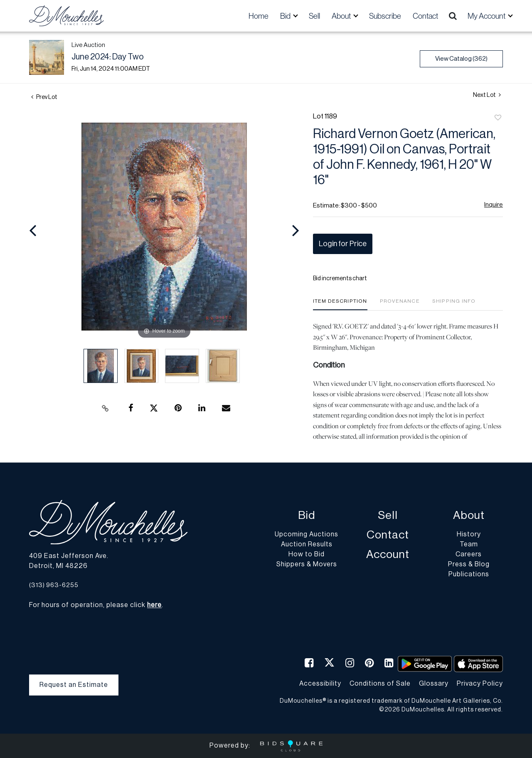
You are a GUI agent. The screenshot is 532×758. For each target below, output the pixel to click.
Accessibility (320, 684)
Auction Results (307, 545)
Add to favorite (498, 118)
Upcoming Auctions (307, 535)
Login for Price (343, 244)
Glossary (434, 684)
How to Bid (307, 555)
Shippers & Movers (307, 565)
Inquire (494, 205)
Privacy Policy (480, 684)
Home (259, 16)
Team (469, 545)
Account (388, 555)
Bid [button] (286, 16)
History (469, 535)
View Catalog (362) (461, 59)
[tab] (340, 304)
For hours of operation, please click (95, 605)
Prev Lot (44, 97)
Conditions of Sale (380, 684)
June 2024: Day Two (108, 57)
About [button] (342, 16)
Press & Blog (469, 565)
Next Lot (487, 95)
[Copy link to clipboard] (106, 408)
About (469, 516)
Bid (307, 516)
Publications (469, 575)
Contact (425, 16)
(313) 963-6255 (54, 585)
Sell (314, 16)
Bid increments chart (340, 279)
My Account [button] (487, 16)
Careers (469, 555)
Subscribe (385, 16)
